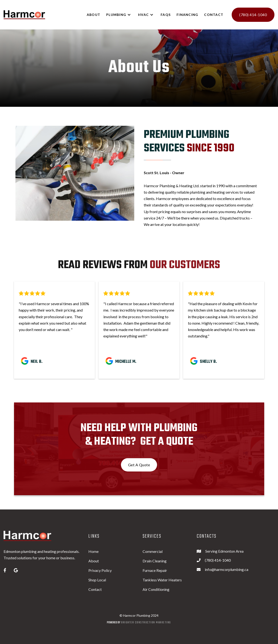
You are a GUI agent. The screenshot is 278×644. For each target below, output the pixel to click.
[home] (24, 15)
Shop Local (97, 580)
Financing (187, 15)
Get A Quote (139, 465)
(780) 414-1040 (253, 15)
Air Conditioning (156, 589)
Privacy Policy (100, 570)
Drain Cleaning (155, 561)
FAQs (166, 15)
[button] (121, 15)
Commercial (153, 551)
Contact (214, 15)
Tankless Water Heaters (162, 580)
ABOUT (93, 15)
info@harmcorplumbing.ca (227, 569)
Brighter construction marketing (146, 623)
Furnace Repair (155, 570)
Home (93, 551)
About (94, 561)
